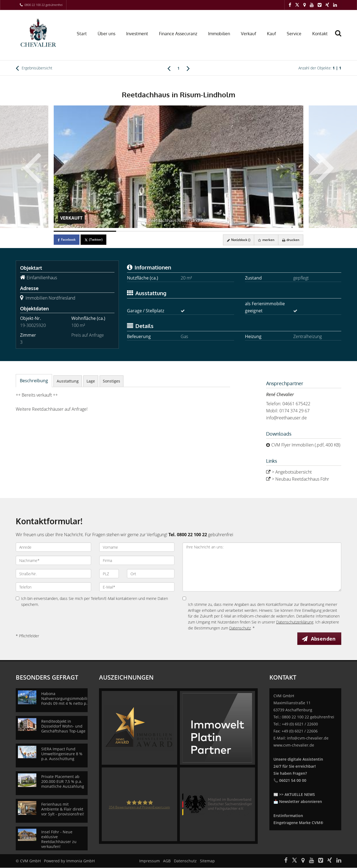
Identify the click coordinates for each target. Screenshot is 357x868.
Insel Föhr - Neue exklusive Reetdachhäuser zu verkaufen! (59, 839)
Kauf (271, 34)
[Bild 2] (147, 231)
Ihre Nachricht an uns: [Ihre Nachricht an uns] (262, 567)
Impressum (149, 861)
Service (294, 34)
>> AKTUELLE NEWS (297, 795)
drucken (290, 240)
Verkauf (248, 34)
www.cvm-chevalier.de (294, 745)
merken (265, 240)
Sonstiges (111, 381)
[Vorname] (137, 547)
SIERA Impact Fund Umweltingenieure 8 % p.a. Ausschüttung (62, 754)
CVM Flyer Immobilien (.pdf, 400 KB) (306, 445)
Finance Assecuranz (178, 34)
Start (82, 34)
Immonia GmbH (80, 861)
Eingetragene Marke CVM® (298, 823)
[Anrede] (53, 547)
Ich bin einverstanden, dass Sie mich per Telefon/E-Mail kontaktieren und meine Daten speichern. (92, 601)
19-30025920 (33, 325)
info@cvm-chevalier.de (308, 738)
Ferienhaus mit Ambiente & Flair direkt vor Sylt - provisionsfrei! (63, 809)
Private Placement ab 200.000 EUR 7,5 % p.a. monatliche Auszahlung (63, 782)
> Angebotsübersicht (292, 472)
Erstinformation (288, 816)
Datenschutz (240, 628)
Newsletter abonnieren (301, 802)
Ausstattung (68, 381)
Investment (137, 34)
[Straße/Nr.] (53, 574)
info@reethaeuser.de (286, 418)
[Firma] (137, 560)
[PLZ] (109, 574)
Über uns (106, 34)
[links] (169, 68)
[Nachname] (53, 560)
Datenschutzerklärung (295, 622)
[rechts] (188, 68)
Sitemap (207, 861)
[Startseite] (39, 33)
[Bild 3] (210, 231)
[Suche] (340, 37)
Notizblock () (237, 240)
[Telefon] (53, 587)
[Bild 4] (272, 231)
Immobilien (219, 34)
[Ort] (151, 574)
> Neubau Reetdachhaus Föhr (300, 479)
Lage (91, 381)
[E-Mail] (137, 587)
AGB (167, 861)
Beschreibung (34, 381)
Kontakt (320, 34)
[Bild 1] (85, 231)
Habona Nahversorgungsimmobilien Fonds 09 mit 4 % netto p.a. (67, 699)
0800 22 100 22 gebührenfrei (43, 5)
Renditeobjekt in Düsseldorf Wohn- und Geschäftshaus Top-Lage (63, 726)
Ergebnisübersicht (34, 68)
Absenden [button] (324, 639)
